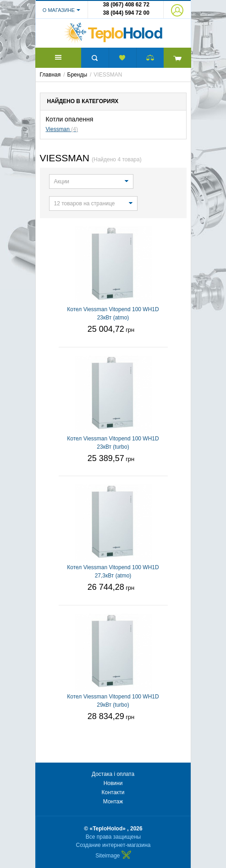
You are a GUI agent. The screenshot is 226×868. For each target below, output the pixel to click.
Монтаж (113, 802)
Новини (113, 783)
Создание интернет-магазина (113, 845)
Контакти (113, 792)
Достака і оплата (113, 774)
